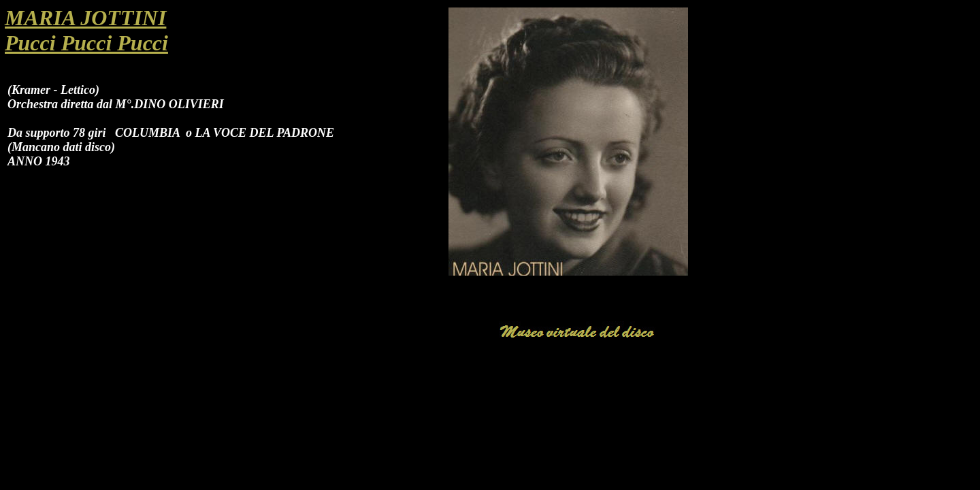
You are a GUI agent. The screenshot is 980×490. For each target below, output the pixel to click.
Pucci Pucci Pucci (86, 43)
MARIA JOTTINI (85, 18)
